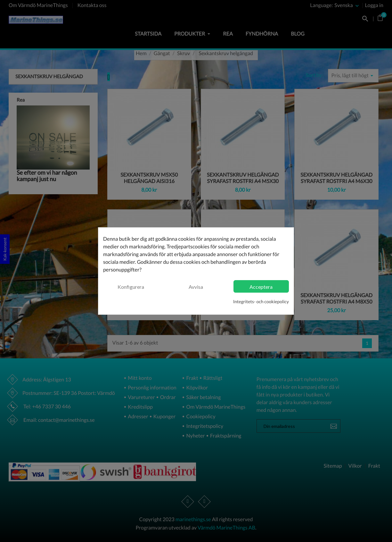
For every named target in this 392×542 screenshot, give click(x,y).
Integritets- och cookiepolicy (261, 301)
